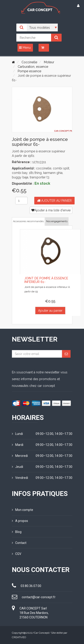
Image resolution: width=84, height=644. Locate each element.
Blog (17, 532)
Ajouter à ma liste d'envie (51, 210)
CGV (17, 554)
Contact (19, 543)
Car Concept (41, 633)
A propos (20, 521)
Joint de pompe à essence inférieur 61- (46, 280)
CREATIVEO (19, 637)
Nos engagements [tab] (57, 221)
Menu (25, 48)
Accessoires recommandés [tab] (28, 221)
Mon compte (23, 510)
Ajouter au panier (54, 201)
